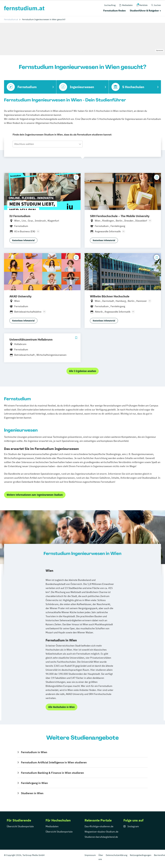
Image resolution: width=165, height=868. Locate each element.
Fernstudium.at (11, 19)
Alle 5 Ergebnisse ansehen (83, 371)
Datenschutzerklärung (117, 855)
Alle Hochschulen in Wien (61, 707)
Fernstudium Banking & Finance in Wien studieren (52, 773)
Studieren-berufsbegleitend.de (101, 837)
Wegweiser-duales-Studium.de (101, 832)
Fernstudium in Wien (34, 752)
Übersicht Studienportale (20, 826)
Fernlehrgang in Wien (34, 783)
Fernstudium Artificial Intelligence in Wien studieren (54, 762)
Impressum (90, 855)
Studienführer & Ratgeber (144, 11)
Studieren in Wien (32, 793)
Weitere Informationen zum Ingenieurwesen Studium (35, 495)
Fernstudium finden (115, 11)
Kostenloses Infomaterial (23, 240)
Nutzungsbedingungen (141, 855)
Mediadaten (52, 826)
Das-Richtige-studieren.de (99, 826)
